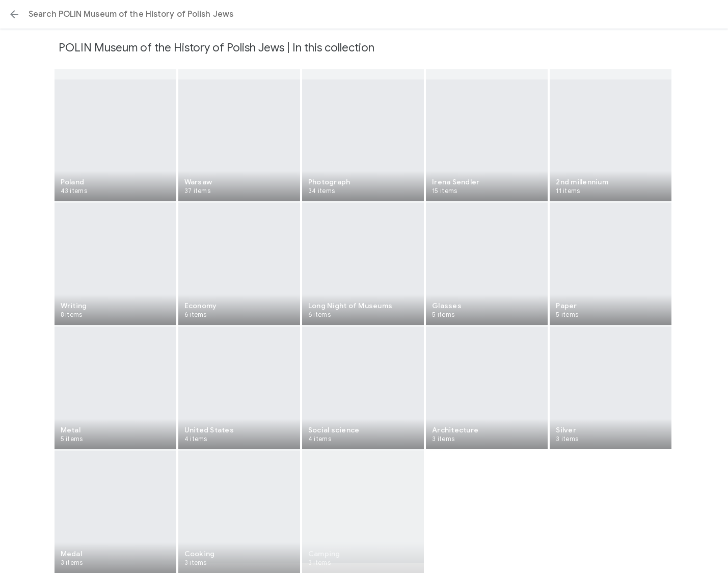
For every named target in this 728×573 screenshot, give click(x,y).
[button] (14, 14)
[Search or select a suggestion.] (364, 14)
